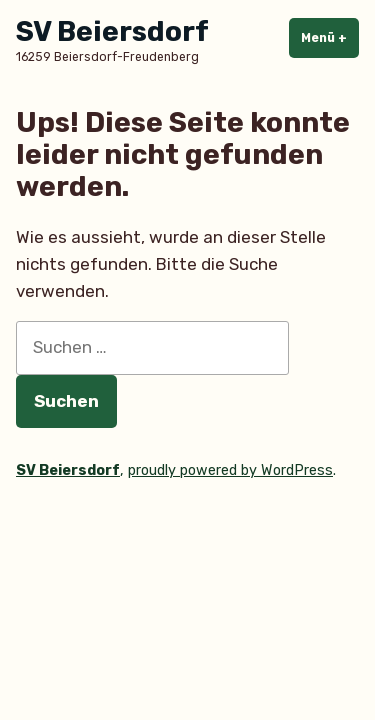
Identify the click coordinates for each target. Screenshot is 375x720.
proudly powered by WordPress (230, 470)
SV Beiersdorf (112, 31)
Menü (330, 37)
